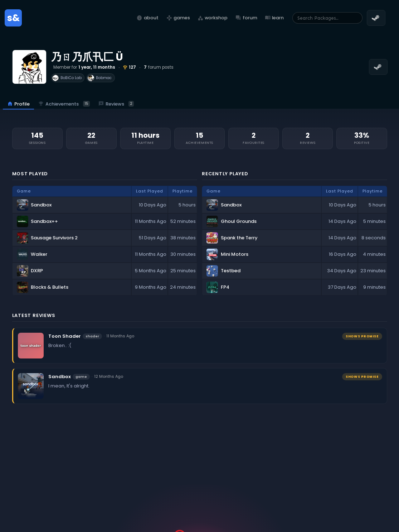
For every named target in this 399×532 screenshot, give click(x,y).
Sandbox (60, 377)
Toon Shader (65, 336)
